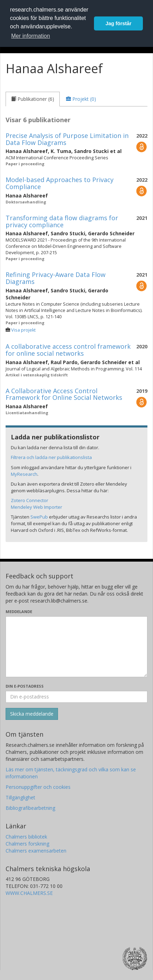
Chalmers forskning (27, 844)
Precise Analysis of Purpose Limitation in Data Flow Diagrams (67, 139)
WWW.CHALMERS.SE (29, 893)
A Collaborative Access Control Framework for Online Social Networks (64, 394)
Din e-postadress (25, 686)
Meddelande (19, 611)
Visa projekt (23, 330)
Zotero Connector (30, 500)
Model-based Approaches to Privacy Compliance (60, 183)
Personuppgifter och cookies (38, 787)
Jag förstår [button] (118, 23)
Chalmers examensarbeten (36, 851)
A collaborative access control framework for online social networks (68, 350)
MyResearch (24, 474)
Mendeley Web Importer (37, 507)
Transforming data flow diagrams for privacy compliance (62, 221)
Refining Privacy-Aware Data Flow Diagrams (56, 278)
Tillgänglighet (20, 797)
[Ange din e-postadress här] (76, 697)
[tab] (33, 99)
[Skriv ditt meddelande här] (76, 647)
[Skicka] (32, 714)
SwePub (39, 517)
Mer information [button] (31, 36)
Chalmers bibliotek (26, 837)
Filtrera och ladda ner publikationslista (51, 457)
